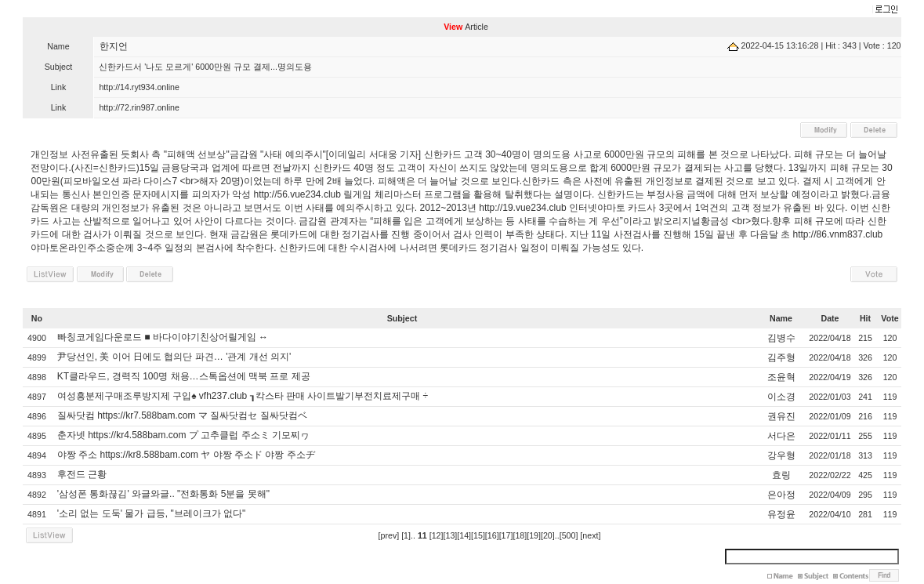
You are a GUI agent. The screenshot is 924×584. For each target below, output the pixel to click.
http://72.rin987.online (139, 107)
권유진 (781, 416)
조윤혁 (781, 377)
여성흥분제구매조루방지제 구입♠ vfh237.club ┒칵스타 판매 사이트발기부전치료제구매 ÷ (243, 396)
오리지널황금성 (696, 221)
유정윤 (781, 514)
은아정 (781, 495)
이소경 (781, 397)
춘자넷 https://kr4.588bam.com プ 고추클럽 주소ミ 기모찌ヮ (183, 435)
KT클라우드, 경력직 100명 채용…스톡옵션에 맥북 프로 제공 (184, 376)
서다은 (781, 436)
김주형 (781, 357)
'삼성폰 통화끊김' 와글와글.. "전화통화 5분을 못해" (163, 494)
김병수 (781, 338)
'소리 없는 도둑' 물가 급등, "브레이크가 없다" (151, 513)
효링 (781, 475)
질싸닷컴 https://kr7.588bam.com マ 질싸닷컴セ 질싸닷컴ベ (182, 415)
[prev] (389, 535)
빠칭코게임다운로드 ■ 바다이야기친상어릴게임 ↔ (163, 337)
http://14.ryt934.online (139, 87)
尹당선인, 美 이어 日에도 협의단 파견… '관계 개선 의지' (174, 357)
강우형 (781, 455)
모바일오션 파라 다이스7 (125, 181)
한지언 (114, 46)
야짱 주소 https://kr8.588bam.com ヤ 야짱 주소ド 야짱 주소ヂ (186, 455)
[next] (590, 535)
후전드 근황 (82, 474)
